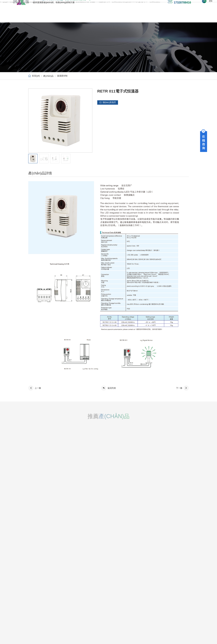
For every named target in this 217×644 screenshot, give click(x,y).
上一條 (35, 388)
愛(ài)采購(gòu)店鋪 (42, 23)
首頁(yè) (37, 16)
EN (187, 6)
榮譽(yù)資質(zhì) (36, 589)
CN (180, 6)
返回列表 (109, 388)
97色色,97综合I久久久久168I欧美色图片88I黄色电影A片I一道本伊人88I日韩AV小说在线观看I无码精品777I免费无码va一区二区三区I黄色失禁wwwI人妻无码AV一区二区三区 (108, 642)
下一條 (182, 388)
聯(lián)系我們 (152, 16)
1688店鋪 (172, 16)
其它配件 (55, 597)
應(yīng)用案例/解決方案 (103, 16)
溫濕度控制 (62, 76)
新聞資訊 (32, 585)
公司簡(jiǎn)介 (34, 581)
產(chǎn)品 (78, 16)
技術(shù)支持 (130, 16)
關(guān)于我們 (56, 16)
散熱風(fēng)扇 (58, 593)
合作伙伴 (32, 593)
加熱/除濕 (56, 581)
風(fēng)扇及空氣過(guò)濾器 (64, 589)
